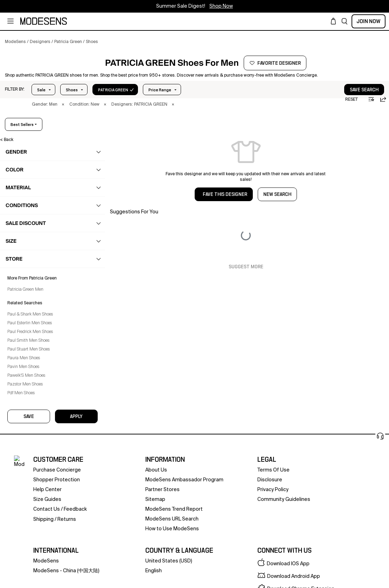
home (21, 361)
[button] (345, 21)
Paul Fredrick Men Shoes (35, 539)
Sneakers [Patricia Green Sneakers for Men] (28, 306)
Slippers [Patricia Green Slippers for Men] (27, 292)
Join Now (369, 21)
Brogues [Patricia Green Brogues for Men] (27, 238)
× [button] (63, 122)
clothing (24, 197)
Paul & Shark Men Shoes (35, 522)
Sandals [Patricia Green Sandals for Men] (27, 279)
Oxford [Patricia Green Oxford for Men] (26, 265)
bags (20, 320)
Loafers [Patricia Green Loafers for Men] (26, 252)
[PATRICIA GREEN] (51, 76)
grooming (25, 347)
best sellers (361, 142)
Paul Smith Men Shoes (33, 548)
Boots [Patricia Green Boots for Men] (25, 224)
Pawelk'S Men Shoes (31, 583)
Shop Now (221, 6)
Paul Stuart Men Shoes (33, 557)
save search (343, 108)
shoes (22, 211)
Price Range (77, 108)
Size (113, 108)
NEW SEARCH (277, 212)
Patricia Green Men (30, 497)
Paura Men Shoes (29, 565)
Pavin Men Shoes (28, 574)
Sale (41, 108)
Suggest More (246, 285)
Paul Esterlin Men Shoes (34, 530)
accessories (28, 333)
